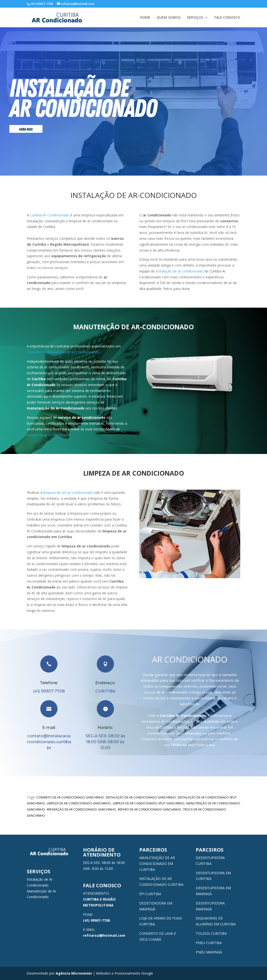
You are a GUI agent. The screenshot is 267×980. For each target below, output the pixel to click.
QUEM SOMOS (169, 18)
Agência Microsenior (74, 973)
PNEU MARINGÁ (209, 952)
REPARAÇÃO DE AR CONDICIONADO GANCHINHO (81, 809)
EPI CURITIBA (150, 894)
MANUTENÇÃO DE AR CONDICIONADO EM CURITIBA (157, 864)
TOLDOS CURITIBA (211, 933)
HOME (145, 18)
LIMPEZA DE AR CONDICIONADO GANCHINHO (79, 803)
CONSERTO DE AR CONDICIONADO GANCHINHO (70, 797)
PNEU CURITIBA (209, 943)
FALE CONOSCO (227, 18)
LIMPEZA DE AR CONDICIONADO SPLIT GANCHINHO (149, 803)
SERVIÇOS (195, 18)
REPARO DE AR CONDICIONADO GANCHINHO (149, 809)
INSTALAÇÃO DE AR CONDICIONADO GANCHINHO (141, 797)
